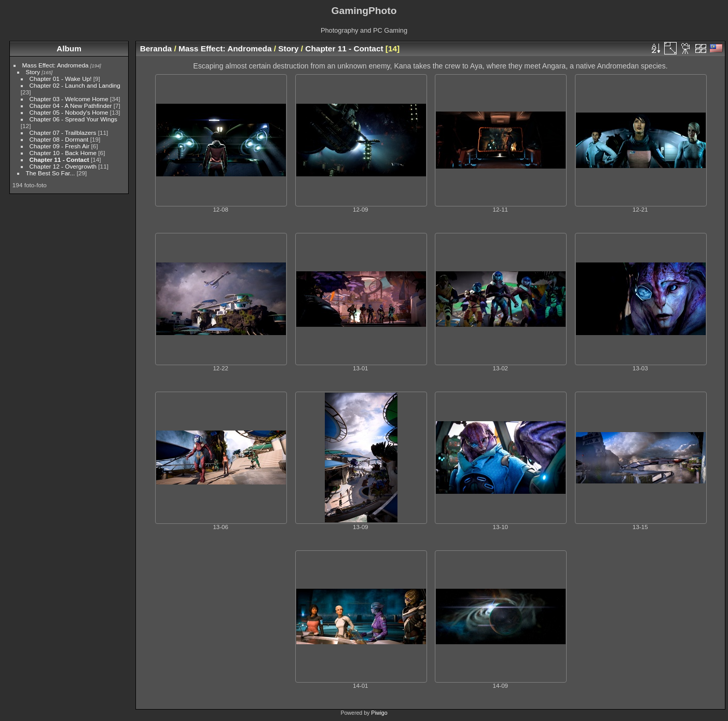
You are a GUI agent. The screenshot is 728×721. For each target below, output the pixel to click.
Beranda (156, 48)
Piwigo (379, 713)
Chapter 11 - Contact (59, 160)
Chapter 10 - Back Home (63, 153)
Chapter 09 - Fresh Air (60, 146)
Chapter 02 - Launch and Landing (75, 85)
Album (69, 48)
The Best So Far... (51, 173)
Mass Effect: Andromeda (56, 65)
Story (33, 72)
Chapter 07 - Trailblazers (63, 133)
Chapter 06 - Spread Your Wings (73, 119)
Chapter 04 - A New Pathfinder (71, 106)
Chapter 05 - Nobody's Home (69, 112)
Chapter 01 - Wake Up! (61, 79)
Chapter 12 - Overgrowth (63, 166)
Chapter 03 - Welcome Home (69, 99)
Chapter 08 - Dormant (59, 139)
